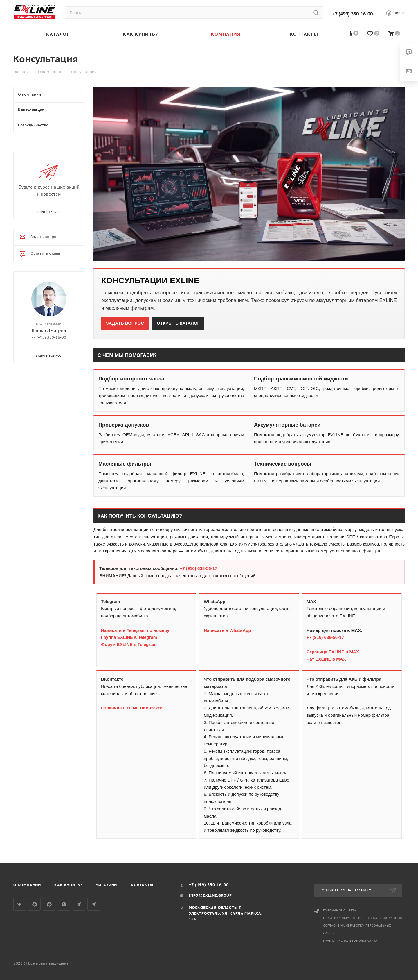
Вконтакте (20, 904)
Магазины (107, 885)
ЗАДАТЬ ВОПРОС (125, 323)
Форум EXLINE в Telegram (129, 644)
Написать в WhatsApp (227, 630)
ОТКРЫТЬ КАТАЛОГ (178, 323)
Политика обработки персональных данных (363, 918)
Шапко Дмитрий (49, 330)
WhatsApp (64, 904)
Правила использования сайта (350, 941)
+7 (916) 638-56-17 (199, 568)
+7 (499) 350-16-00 (353, 14)
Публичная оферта (340, 910)
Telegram (79, 904)
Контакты (142, 885)
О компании (27, 885)
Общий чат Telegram (94, 904)
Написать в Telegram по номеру (135, 630)
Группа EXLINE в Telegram (129, 637)
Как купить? (68, 885)
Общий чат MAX (49, 904)
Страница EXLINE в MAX (333, 652)
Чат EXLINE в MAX (326, 659)
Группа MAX (34, 904)
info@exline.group (210, 895)
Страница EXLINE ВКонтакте (132, 708)
